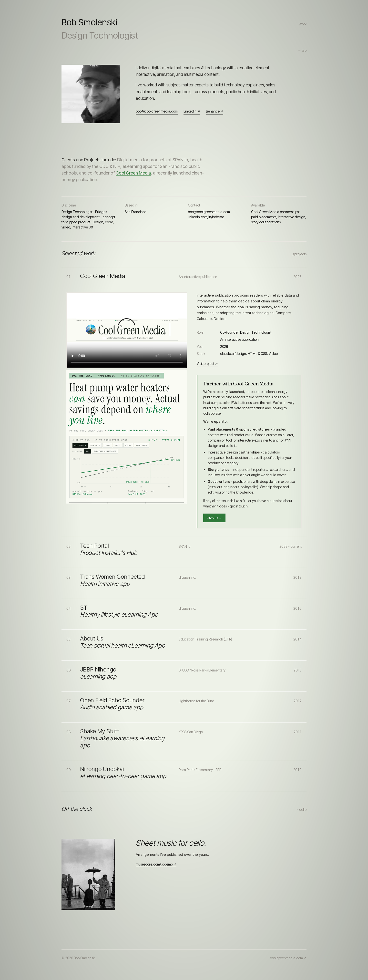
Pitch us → (214, 518)
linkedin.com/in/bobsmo (206, 217)
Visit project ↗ (207, 364)
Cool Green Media (133, 173)
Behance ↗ (215, 111)
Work (303, 24)
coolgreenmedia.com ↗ (288, 958)
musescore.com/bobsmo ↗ (156, 864)
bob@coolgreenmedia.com (157, 111)
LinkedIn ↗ (192, 111)
